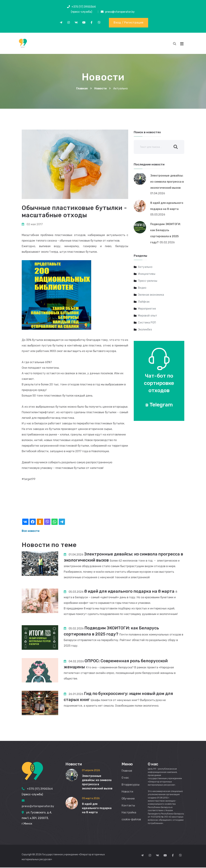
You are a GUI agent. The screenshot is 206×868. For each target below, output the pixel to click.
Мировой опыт (148, 316)
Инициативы (147, 274)
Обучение (128, 799)
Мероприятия (147, 309)
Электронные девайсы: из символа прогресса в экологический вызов (167, 182)
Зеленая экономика (151, 295)
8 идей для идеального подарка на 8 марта (130, 592)
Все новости (31, 531)
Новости (100, 89)
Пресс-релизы (148, 281)
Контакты (128, 806)
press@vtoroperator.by (120, 12)
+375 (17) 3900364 (84, 7)
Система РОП (147, 323)
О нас (125, 778)
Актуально (145, 267)
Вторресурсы (131, 785)
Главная (82, 89)
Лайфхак (144, 302)
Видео (142, 288)
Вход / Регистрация (129, 23)
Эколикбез (145, 330)
